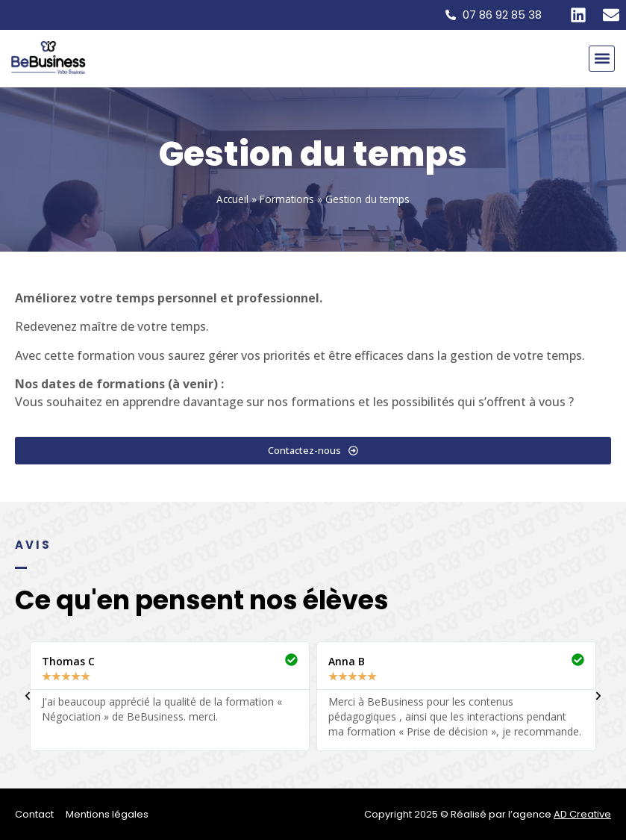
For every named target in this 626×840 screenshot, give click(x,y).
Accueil (232, 199)
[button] (602, 59)
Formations (287, 199)
